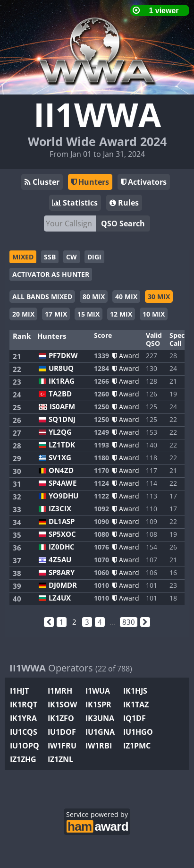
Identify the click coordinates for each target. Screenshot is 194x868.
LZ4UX (60, 598)
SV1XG (60, 458)
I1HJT (19, 691)
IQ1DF (135, 718)
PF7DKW (63, 356)
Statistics (75, 203)
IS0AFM (62, 407)
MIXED (23, 257)
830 (129, 622)
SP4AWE (63, 483)
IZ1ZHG (23, 759)
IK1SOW (62, 705)
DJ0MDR (63, 585)
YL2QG (60, 432)
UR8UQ (61, 368)
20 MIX (23, 314)
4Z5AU (60, 560)
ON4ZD (61, 470)
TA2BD (60, 394)
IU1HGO (138, 732)
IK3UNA (100, 718)
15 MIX (89, 314)
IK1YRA (23, 718)
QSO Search (123, 223)
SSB (50, 257)
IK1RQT (24, 705)
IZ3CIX (60, 509)
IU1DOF (62, 732)
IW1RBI (99, 746)
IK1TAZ (136, 705)
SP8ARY (62, 572)
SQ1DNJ (62, 419)
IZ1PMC (137, 746)
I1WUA (98, 691)
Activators (144, 182)
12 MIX (121, 314)
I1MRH (60, 691)
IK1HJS (135, 691)
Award (126, 356)
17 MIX (56, 314)
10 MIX (154, 314)
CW (72, 257)
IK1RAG (62, 381)
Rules (124, 203)
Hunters (90, 182)
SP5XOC (62, 534)
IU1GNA (100, 732)
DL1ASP (62, 521)
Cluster (42, 182)
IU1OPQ (25, 746)
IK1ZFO (61, 718)
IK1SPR (98, 705)
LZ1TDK (62, 445)
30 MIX (159, 296)
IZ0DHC (62, 547)
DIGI (94, 257)
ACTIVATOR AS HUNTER (51, 274)
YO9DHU (63, 496)
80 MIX (94, 296)
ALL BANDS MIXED (42, 296)
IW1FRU (62, 746)
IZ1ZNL (60, 759)
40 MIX (126, 296)
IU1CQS (24, 732)
